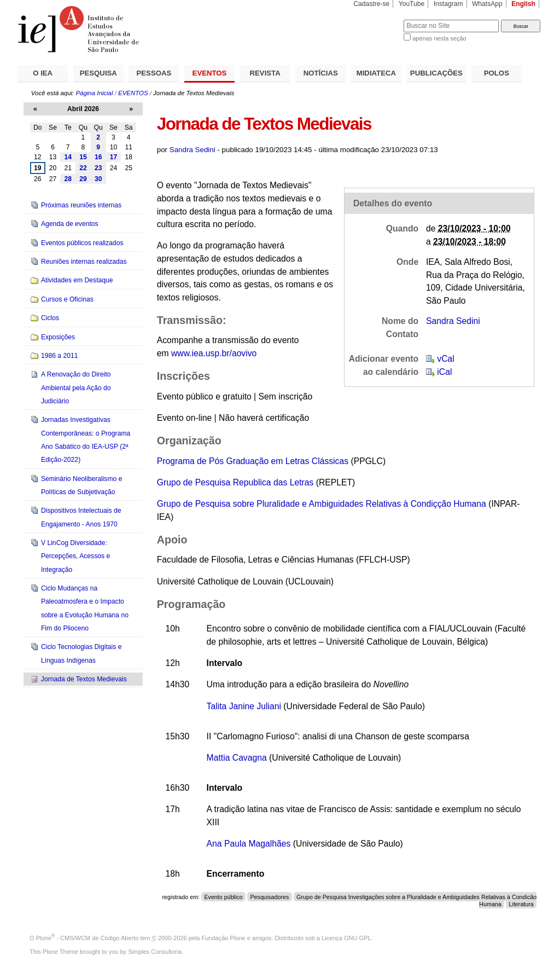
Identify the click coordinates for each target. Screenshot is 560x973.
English (523, 4)
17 (114, 157)
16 (98, 157)
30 (98, 179)
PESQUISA (98, 73)
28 (68, 179)
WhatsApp (487, 4)
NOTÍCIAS (321, 73)
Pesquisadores (269, 897)
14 (68, 157)
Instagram (448, 4)
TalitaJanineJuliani (244, 706)
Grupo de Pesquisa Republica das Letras (235, 482)
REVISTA (265, 73)
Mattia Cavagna (237, 758)
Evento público (223, 897)
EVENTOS (210, 73)
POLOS (497, 73)
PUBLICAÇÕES (436, 73)
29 (83, 179)
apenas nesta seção (439, 38)
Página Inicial (94, 93)
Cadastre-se (371, 4)
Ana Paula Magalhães (249, 844)
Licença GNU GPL (346, 938)
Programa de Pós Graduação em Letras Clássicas (253, 461)
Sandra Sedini (192, 150)
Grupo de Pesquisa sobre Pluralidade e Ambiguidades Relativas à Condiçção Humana (322, 504)
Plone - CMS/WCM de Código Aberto (87, 938)
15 (83, 157)
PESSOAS (154, 73)
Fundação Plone (224, 938)
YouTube (412, 4)
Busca (377, 19)
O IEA (43, 73)
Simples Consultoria (155, 952)
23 (98, 168)
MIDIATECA (376, 73)
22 (83, 168)
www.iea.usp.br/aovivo (214, 353)
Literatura (521, 903)
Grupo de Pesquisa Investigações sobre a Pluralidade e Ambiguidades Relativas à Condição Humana (416, 900)
